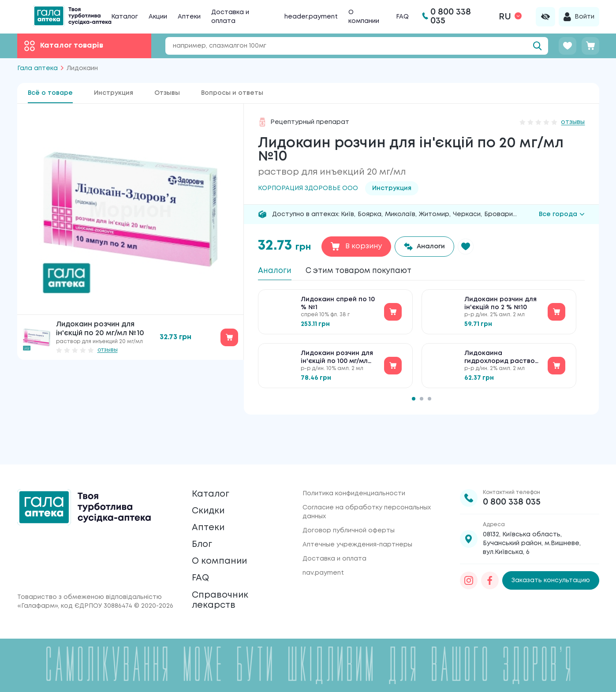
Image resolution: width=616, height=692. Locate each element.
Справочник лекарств (225, 596)
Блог (204, 527)
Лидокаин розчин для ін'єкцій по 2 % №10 (500, 308)
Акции (158, 17)
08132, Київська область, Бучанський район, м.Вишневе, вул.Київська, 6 (532, 512)
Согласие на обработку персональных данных (367, 481)
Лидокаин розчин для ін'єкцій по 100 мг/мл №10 (337, 362)
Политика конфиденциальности (354, 462)
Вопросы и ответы (232, 93)
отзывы (108, 350)
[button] (472, 247)
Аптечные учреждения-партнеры (357, 513)
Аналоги (278, 271)
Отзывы (167, 93)
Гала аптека (37, 68)
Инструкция (114, 93)
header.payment (311, 17)
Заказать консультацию (551, 550)
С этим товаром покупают (374, 271)
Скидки (212, 485)
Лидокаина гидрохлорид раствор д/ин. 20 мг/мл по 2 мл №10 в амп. (502, 362)
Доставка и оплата (334, 527)
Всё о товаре (50, 93)
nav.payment (323, 542)
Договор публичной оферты (349, 499)
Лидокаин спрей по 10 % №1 (338, 308)
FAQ (402, 17)
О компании (225, 548)
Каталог (125, 17)
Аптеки (189, 17)
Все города (562, 214)
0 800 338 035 (512, 471)
